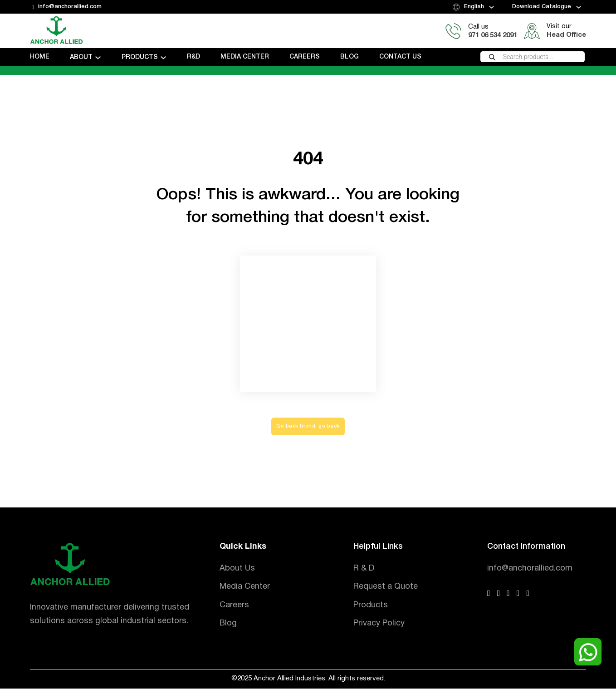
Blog (350, 57)
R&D (193, 57)
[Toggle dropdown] (491, 7)
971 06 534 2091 (493, 35)
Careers (305, 57)
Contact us (400, 57)
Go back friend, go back (308, 427)
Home (40, 57)
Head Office (566, 35)
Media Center (245, 57)
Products (140, 57)
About (81, 57)
